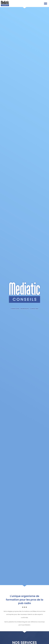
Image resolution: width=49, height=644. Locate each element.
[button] (46, 4)
